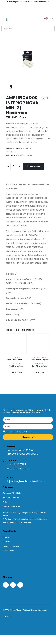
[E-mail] (28, 479)
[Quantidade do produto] (14, 166)
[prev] (43, 98)
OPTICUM (16, 364)
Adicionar (34, 166)
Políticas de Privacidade (26, 432)
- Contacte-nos (28, 2)
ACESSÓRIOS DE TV (24, 155)
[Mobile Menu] (7, 20)
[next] (48, 98)
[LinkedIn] (20, 585)
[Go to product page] (16, 344)
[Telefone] (28, 465)
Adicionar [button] (17, 372)
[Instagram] (13, 585)
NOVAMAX (40, 364)
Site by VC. (7, 616)
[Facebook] (6, 585)
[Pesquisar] (36, 29)
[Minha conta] (53, 20)
